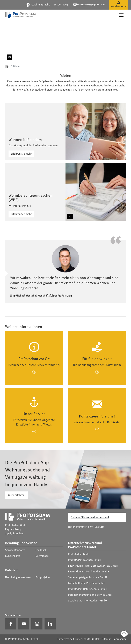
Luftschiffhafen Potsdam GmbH (86, 583)
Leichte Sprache (41, 5)
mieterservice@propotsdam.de (91, 5)
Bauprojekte (43, 578)
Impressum (119, 639)
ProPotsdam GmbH (79, 554)
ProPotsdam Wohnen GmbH (84, 560)
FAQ (66, 5)
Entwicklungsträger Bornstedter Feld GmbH (93, 566)
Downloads (42, 556)
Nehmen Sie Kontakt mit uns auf (90, 517)
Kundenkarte (13, 556)
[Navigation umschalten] (121, 15)
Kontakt (96, 639)
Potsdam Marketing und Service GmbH (91, 595)
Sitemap (107, 639)
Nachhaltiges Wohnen (18, 578)
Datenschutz (83, 639)
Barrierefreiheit (65, 639)
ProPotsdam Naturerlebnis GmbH (87, 589)
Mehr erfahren (16, 495)
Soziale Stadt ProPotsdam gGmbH (88, 601)
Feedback (41, 550)
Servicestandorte (15, 550)
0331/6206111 (96, 527)
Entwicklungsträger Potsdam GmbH (89, 572)
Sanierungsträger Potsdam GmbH (87, 578)
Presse (57, 5)
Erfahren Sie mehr (21, 154)
